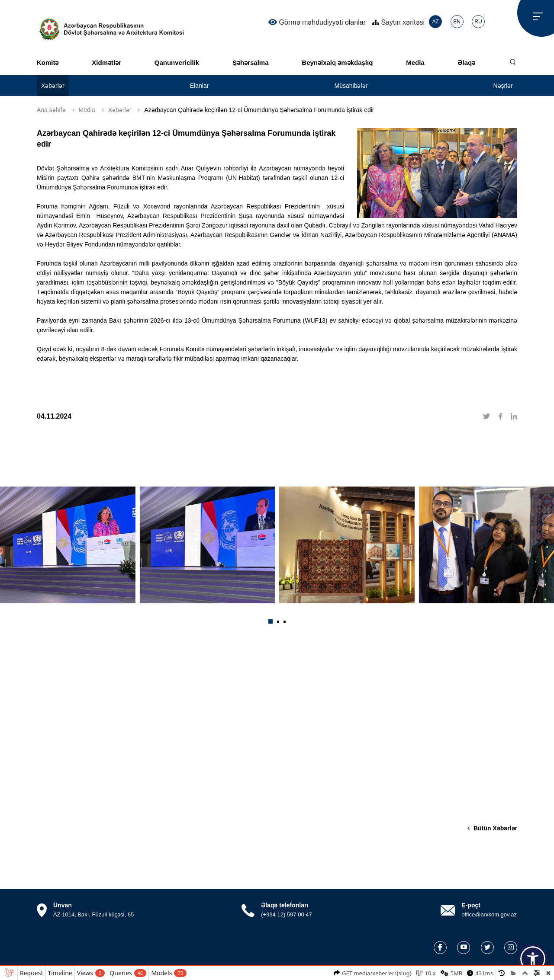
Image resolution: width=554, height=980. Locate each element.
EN (457, 22)
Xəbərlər (53, 86)
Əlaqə (466, 62)
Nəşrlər (503, 86)
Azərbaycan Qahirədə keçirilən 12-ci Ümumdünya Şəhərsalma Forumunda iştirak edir (259, 110)
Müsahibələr (351, 86)
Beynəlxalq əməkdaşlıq (337, 62)
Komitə (48, 62)
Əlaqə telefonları (285, 905)
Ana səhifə (51, 110)
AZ (435, 22)
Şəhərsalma (251, 62)
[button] (271, 621)
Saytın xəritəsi (398, 22)
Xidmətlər (106, 62)
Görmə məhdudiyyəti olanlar (317, 22)
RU (478, 22)
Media (415, 62)
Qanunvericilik (177, 62)
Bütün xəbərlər (495, 828)
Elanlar (200, 86)
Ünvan (63, 905)
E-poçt (471, 905)
